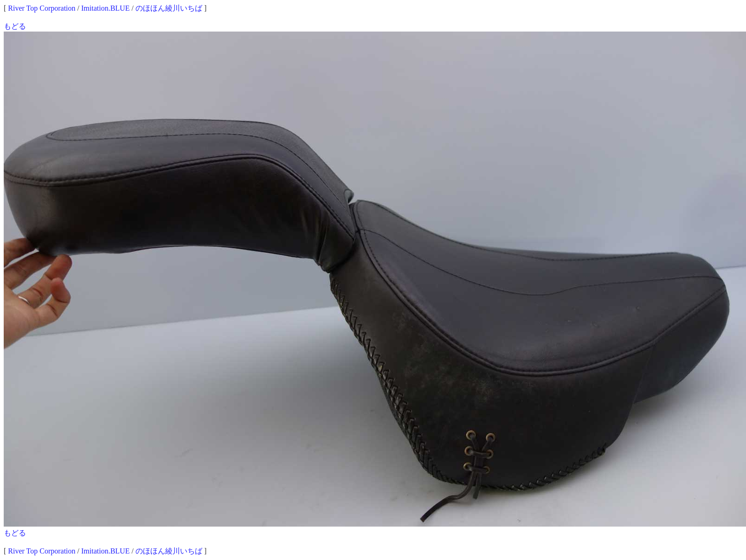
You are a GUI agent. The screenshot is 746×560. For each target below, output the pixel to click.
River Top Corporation (42, 8)
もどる (15, 26)
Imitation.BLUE (105, 8)
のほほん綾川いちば (169, 8)
